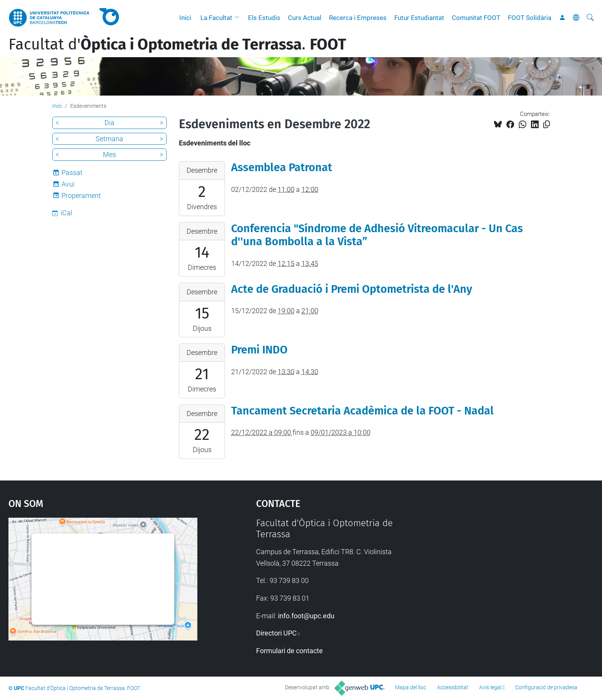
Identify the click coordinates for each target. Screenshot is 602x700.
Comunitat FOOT (476, 18)
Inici (185, 18)
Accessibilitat (453, 687)
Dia (109, 123)
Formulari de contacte (289, 651)
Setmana (109, 139)
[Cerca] (590, 18)
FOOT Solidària (530, 18)
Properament (81, 196)
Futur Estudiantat (419, 18)
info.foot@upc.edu (306, 616)
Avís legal (490, 687)
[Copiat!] (547, 125)
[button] (239, 18)
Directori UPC (276, 633)
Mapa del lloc (411, 687)
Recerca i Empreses (358, 18)
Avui (68, 184)
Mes (109, 154)
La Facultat (216, 18)
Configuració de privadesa (546, 687)
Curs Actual (305, 18)
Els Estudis (264, 18)
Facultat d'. (177, 45)
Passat (72, 173)
